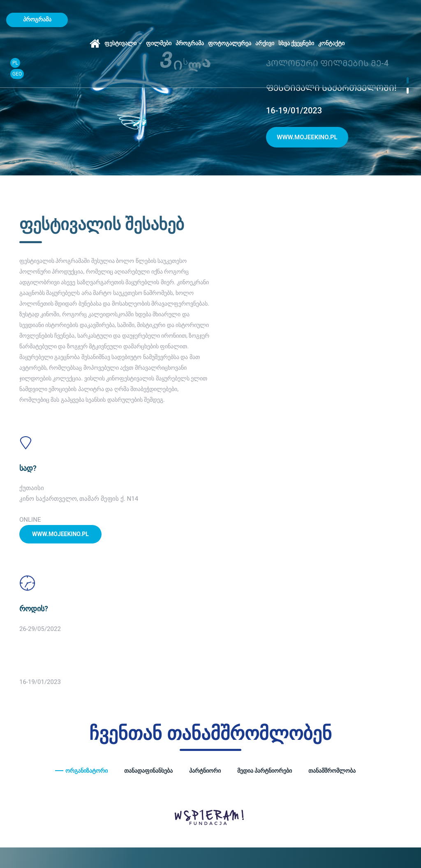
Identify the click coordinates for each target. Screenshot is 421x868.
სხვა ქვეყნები (331, 20)
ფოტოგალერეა (265, 20)
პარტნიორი (205, 567)
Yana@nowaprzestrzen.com (268, 708)
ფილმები (194, 20)
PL (401, 14)
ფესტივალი (158, 20)
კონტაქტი (367, 20)
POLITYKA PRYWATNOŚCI (48, 848)
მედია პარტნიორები (265, 567)
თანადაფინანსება (148, 567)
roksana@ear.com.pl (358, 708)
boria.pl (109, 848)
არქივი (300, 20)
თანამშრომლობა (332, 567)
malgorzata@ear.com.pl (165, 719)
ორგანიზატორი (87, 567)
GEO (403, 25)
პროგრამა (225, 20)
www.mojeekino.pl (307, 138)
